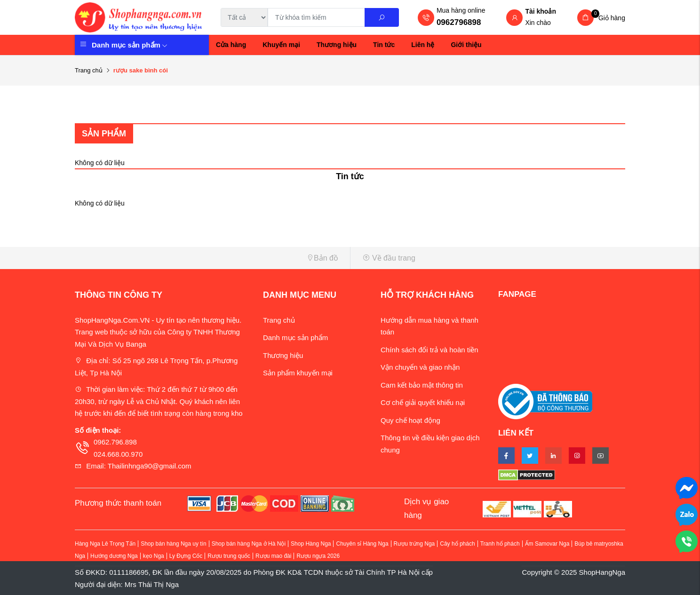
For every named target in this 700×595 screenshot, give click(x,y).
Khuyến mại (281, 45)
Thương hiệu (337, 45)
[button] (209, 258)
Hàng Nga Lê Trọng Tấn (105, 544)
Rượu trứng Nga (414, 544)
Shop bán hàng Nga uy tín (173, 544)
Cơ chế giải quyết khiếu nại (423, 402)
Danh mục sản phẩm (130, 45)
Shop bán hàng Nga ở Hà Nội (249, 544)
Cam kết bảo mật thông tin (422, 385)
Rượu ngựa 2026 (318, 556)
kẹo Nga (154, 556)
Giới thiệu (466, 45)
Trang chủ (89, 70)
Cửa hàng (231, 45)
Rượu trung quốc (229, 556)
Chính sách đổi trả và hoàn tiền (430, 350)
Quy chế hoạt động (410, 420)
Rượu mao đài (273, 556)
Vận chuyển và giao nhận (420, 367)
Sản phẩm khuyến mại (298, 373)
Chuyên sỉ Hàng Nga (362, 544)
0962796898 (459, 22)
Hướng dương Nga (114, 556)
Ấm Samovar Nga (547, 544)
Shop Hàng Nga (311, 544)
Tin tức (384, 45)
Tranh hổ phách (500, 544)
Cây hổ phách (457, 544)
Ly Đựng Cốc (186, 556)
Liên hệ (423, 45)
